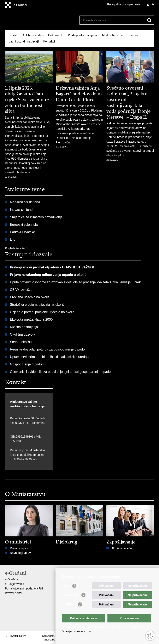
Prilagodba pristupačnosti (123, 4)
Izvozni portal (13, 593)
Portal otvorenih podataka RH (24, 588)
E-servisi (133, 35)
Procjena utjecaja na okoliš (30, 297)
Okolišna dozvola (23, 334)
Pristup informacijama (83, 35)
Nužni (66, 586)
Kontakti (49, 41)
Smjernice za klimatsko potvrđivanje (36, 217)
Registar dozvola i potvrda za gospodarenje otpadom (49, 349)
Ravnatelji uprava (21, 553)
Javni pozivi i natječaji (24, 41)
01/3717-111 (23, 423)
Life (13, 240)
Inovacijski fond (21, 210)
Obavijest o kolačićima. (77, 631)
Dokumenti (56, 35)
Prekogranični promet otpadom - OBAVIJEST (45, 267)
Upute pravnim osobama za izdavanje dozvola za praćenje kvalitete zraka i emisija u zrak (75, 282)
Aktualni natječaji (122, 548)
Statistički (69, 604)
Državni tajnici (19, 548)
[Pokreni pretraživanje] (149, 20)
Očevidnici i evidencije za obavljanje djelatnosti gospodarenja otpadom (62, 372)
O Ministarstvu (33, 35)
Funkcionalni (71, 595)
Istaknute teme (113, 35)
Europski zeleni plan (25, 225)
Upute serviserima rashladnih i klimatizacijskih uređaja (50, 357)
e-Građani (11, 579)
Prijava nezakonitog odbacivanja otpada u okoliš (48, 275)
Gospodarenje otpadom (27, 364)
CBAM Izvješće (21, 290)
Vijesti (14, 35)
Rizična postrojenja (24, 327)
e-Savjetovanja (15, 584)
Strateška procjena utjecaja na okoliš (37, 305)
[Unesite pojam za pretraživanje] (112, 20)
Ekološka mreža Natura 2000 (31, 320)
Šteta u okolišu (21, 342)
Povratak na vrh (17, 636)
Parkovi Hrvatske (22, 232)
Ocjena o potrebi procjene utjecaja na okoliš (42, 312)
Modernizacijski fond (25, 202)
